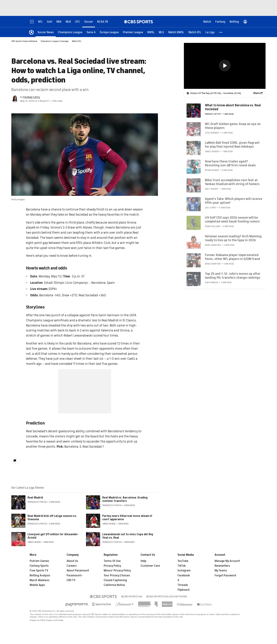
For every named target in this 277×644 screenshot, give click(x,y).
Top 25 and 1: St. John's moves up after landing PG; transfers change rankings (233, 276)
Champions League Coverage (55, 41)
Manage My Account (227, 561)
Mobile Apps (37, 585)
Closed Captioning (115, 580)
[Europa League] (109, 32)
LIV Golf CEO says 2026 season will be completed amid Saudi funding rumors (232, 219)
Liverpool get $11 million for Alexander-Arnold (53, 536)
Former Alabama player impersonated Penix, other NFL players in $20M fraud (232, 257)
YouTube (183, 561)
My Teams (221, 571)
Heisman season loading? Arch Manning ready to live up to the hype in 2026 (233, 238)
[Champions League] (70, 32)
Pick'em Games (39, 561)
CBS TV (71, 580)
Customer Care (150, 566)
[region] (225, 66)
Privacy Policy (112, 566)
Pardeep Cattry (32, 97)
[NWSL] (151, 32)
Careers (72, 566)
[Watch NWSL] (176, 32)
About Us (72, 561)
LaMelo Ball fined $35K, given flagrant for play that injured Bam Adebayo (232, 145)
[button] (221, 32)
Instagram (184, 571)
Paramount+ (74, 575)
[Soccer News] (46, 32)
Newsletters (222, 566)
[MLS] (161, 32)
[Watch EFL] (195, 32)
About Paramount (78, 571)
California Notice (114, 585)
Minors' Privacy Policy (117, 571)
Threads (183, 585)
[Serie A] (91, 32)
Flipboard (183, 590)
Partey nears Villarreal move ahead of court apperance (127, 518)
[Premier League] (133, 32)
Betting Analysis (40, 575)
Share (257, 93)
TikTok (182, 566)
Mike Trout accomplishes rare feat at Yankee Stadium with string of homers (232, 182)
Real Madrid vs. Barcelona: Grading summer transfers (125, 499)
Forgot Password (225, 575)
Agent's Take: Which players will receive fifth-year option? (234, 201)
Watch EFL (77, 41)
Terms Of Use (112, 561)
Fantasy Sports (39, 566)
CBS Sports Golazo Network (24, 41)
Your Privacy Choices (117, 575)
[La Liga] (210, 32)
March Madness (40, 580)
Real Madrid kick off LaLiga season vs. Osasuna (52, 518)
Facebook (184, 575)
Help (143, 561)
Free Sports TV (39, 571)
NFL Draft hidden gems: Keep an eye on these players (233, 126)
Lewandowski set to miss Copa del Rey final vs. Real (128, 536)
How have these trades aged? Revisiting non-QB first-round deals (230, 163)
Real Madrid (35, 498)
